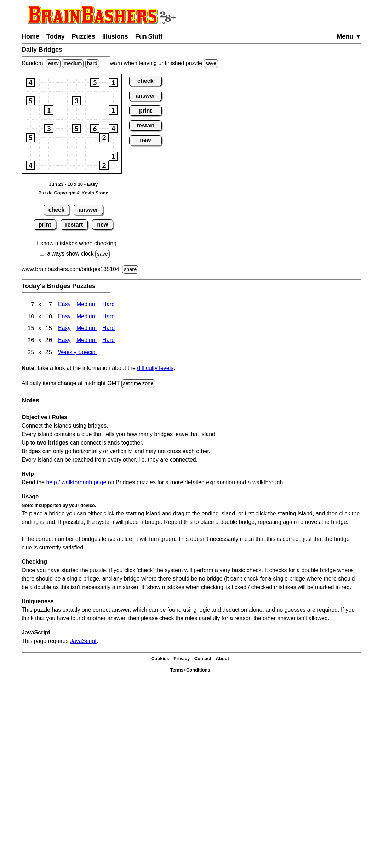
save (211, 63)
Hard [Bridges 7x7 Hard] (108, 305)
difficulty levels (155, 369)
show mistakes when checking (78, 243)
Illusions (115, 36)
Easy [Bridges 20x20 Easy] (64, 341)
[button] (30, 82)
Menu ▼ (349, 36)
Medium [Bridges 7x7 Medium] (87, 305)
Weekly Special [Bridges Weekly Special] (77, 353)
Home (30, 36)
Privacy (182, 659)
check (56, 210)
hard (92, 63)
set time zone (138, 384)
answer (88, 210)
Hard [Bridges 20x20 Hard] (108, 341)
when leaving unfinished (161, 63)
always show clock (70, 254)
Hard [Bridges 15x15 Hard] (108, 329)
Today (56, 36)
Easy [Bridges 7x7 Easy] (64, 305)
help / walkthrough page (76, 483)
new (102, 225)
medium (73, 63)
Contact (203, 659)
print (45, 225)
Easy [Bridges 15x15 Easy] (64, 329)
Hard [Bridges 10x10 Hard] (108, 317)
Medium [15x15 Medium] (87, 329)
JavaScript (83, 642)
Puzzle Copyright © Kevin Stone (73, 193)
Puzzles (84, 36)
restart (74, 225)
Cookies (160, 659)
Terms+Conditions (190, 671)
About (223, 659)
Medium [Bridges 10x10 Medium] (87, 317)
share (130, 269)
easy (53, 63)
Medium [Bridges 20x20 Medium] (87, 341)
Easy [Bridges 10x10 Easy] (64, 317)
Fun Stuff (149, 36)
